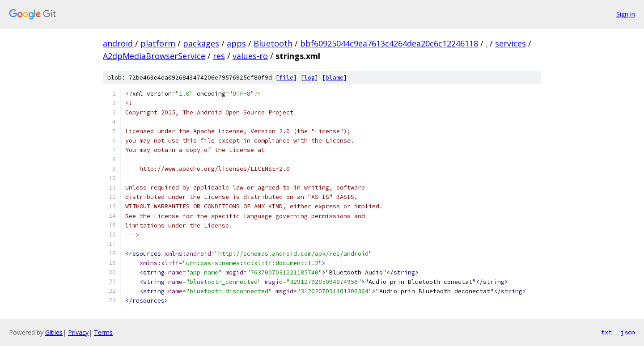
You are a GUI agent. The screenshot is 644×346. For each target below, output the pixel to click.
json (628, 332)
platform (158, 43)
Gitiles (54, 332)
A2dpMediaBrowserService (154, 56)
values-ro (250, 56)
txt (606, 332)
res (219, 56)
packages (201, 43)
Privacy (78, 332)
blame (335, 78)
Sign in (626, 14)
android (118, 43)
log (309, 78)
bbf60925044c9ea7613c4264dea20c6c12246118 (389, 43)
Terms (103, 332)
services (511, 43)
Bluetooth (273, 43)
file (286, 78)
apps (236, 43)
